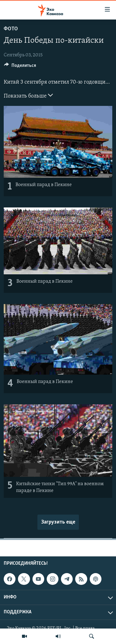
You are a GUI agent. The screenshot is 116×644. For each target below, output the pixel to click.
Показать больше (28, 95)
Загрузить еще (58, 522)
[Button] (20, 67)
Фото (11, 29)
